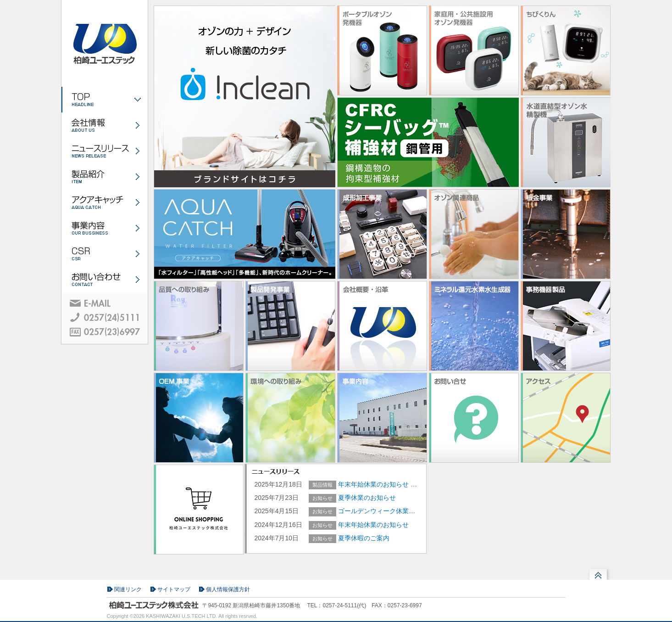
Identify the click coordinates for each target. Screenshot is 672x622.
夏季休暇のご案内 (364, 538)
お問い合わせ (105, 280)
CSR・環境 (105, 254)
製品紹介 (105, 177)
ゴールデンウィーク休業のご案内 (386, 511)
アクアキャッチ (105, 202)
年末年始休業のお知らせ (374, 484)
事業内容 (105, 228)
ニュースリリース (105, 151)
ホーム (105, 100)
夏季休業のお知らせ (367, 498)
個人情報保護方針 (228, 589)
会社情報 (105, 125)
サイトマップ (174, 589)
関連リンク (128, 589)
